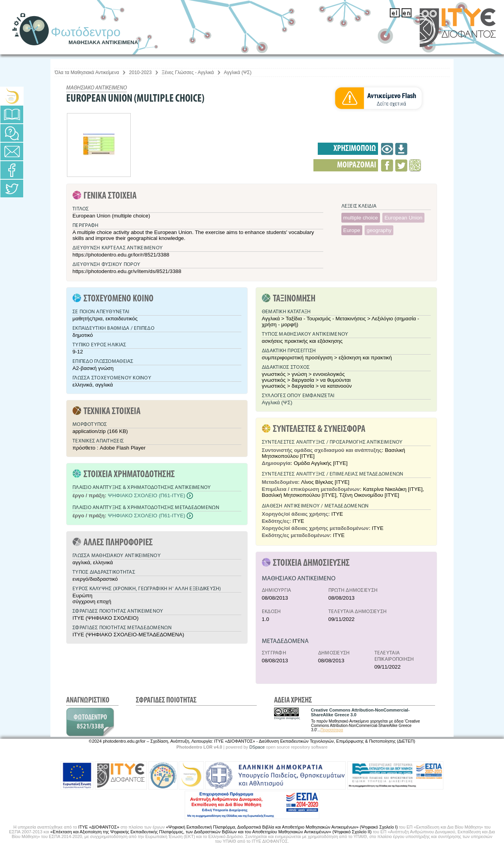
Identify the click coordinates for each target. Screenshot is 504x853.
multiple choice (361, 218)
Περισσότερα (332, 730)
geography (379, 230)
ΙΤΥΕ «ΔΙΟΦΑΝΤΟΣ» (99, 827)
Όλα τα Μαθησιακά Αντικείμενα (87, 72)
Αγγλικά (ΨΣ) (238, 72)
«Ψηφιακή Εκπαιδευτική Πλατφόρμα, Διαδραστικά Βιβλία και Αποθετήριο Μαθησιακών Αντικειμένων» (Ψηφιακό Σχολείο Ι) (282, 827)
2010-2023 (140, 72)
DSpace (257, 747)
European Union (403, 218)
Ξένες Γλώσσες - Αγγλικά (188, 72)
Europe (352, 230)
